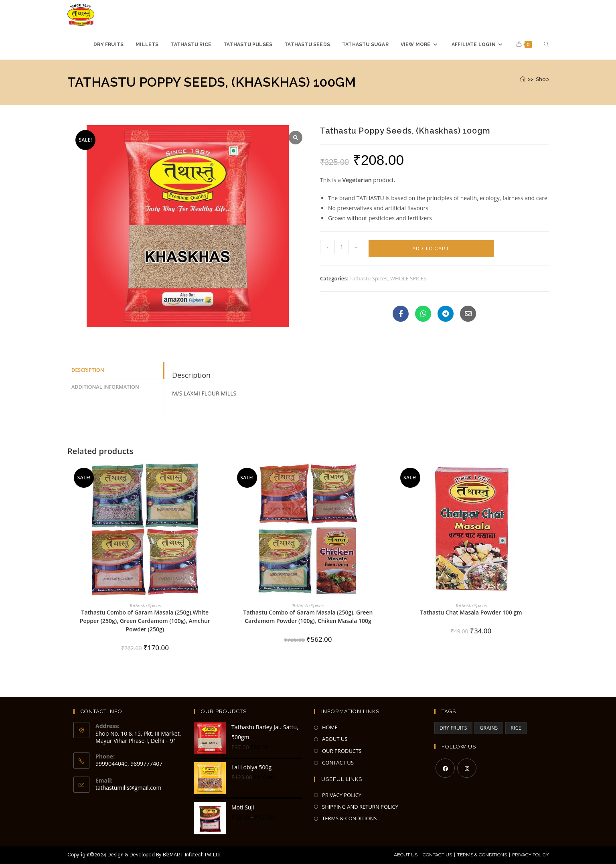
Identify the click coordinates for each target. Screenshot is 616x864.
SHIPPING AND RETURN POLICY (360, 807)
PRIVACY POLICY (342, 795)
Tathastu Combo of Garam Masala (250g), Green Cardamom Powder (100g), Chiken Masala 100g (308, 617)
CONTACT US (338, 763)
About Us (406, 855)
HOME (330, 727)
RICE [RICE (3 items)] (516, 728)
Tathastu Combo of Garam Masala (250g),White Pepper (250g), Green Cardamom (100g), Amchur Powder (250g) (145, 621)
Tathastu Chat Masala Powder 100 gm (471, 612)
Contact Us (437, 855)
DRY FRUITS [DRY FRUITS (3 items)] (453, 728)
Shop (542, 79)
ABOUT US (335, 739)
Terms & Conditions (482, 855)
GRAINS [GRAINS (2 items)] (489, 728)
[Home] (523, 79)
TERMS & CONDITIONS (349, 818)
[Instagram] (467, 768)
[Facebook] (445, 768)
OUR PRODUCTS (342, 751)
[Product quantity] (342, 247)
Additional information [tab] (105, 387)
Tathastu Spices (369, 278)
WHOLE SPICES (408, 278)
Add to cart (431, 249)
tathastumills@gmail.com (128, 788)
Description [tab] (88, 370)
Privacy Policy (530, 855)
